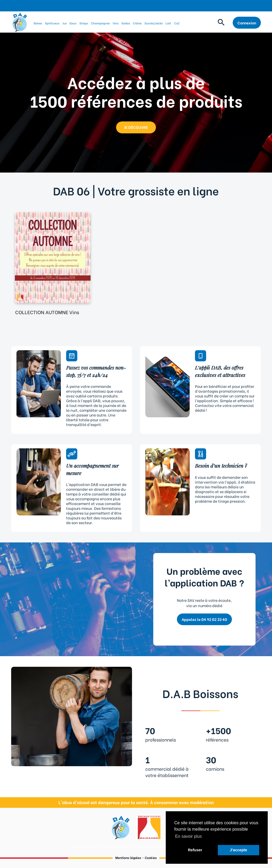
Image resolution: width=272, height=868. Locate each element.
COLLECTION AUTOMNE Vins (47, 312)
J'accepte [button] (238, 850)
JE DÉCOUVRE (136, 127)
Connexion (247, 23)
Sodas (126, 23)
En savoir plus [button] (188, 836)
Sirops (84, 23)
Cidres (137, 23)
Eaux (73, 23)
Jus (65, 23)
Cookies (151, 858)
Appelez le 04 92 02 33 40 (204, 619)
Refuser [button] (195, 850)
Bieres (38, 23)
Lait (168, 23)
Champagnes (100, 23)
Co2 (177, 23)
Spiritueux (52, 23)
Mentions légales (128, 858)
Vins (116, 23)
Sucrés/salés (154, 23)
